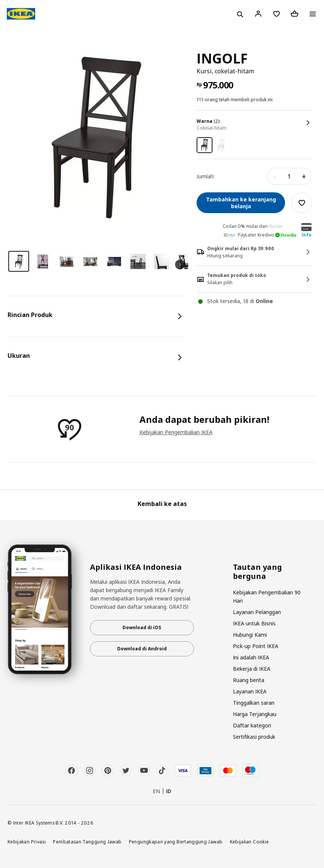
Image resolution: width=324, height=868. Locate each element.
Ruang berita (249, 680)
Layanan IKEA (250, 691)
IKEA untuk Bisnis (254, 623)
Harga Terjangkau (255, 714)
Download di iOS (142, 627)
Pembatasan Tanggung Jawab (87, 842)
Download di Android (142, 649)
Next (180, 265)
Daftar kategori (252, 725)
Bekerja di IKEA (252, 669)
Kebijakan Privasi (27, 842)
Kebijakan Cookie (250, 842)
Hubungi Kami (250, 635)
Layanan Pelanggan (257, 612)
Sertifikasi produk (254, 737)
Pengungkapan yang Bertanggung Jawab (176, 842)
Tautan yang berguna (257, 572)
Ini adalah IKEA (251, 657)
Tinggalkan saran (254, 703)
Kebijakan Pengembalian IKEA (176, 432)
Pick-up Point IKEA (256, 646)
